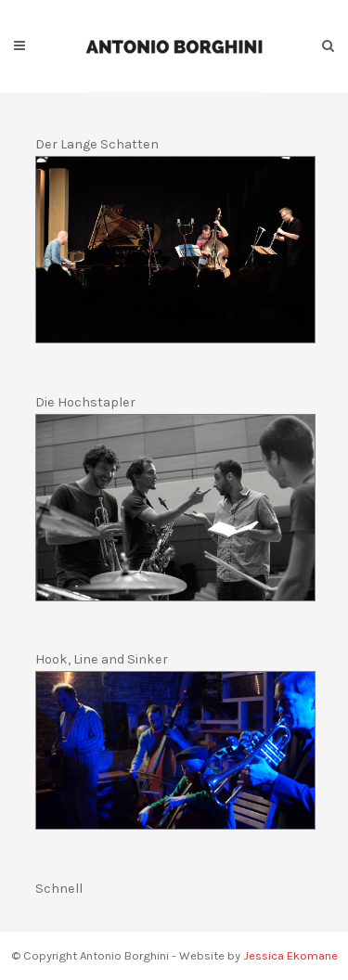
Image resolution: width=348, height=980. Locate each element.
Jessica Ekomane (290, 955)
